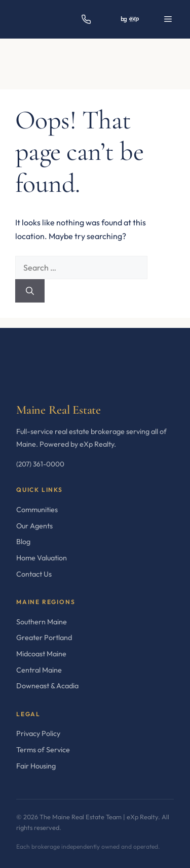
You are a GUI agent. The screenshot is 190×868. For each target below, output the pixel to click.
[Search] (30, 291)
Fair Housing (36, 766)
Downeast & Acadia (47, 686)
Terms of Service (43, 750)
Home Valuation (42, 558)
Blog (23, 542)
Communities (37, 510)
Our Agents (34, 526)
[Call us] (86, 19)
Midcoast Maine (41, 654)
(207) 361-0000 (40, 464)
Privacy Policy (38, 733)
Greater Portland (44, 638)
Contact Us (34, 574)
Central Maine (39, 670)
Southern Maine (42, 622)
